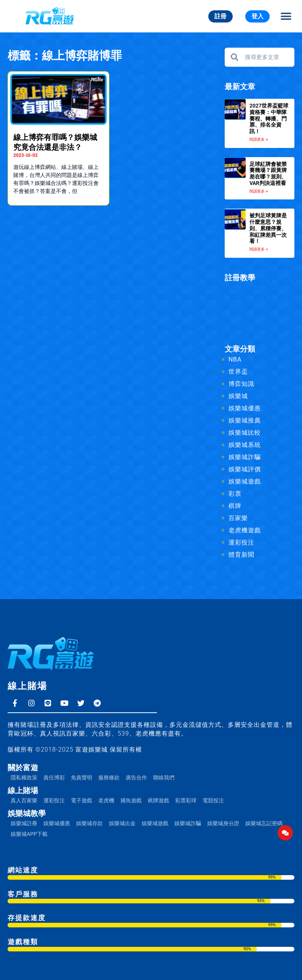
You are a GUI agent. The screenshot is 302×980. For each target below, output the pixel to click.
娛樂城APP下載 (29, 834)
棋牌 (235, 506)
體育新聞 (241, 555)
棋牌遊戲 (158, 800)
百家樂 (238, 518)
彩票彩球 (186, 800)
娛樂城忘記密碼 (264, 823)
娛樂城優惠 (245, 408)
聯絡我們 (164, 778)
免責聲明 (81, 778)
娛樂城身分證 (223, 823)
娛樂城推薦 (245, 420)
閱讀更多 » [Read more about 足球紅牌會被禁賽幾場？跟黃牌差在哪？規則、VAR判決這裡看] (259, 191)
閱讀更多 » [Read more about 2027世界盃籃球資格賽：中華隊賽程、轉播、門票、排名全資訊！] (259, 139)
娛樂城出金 (122, 823)
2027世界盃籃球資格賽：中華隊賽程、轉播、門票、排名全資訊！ (269, 118)
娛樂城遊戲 (245, 481)
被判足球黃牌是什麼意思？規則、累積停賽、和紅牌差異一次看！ (268, 228)
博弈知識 (241, 384)
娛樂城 (238, 396)
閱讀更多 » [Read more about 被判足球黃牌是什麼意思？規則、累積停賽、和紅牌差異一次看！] (259, 249)
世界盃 (238, 372)
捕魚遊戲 (131, 800)
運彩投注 (241, 542)
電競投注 (213, 800)
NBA (235, 359)
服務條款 (109, 778)
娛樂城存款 (89, 823)
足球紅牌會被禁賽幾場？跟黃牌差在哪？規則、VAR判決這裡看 (268, 174)
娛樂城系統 (245, 445)
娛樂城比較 (245, 433)
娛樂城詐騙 (245, 457)
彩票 (235, 494)
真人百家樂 (24, 800)
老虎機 (106, 800)
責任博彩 (54, 778)
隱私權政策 (24, 778)
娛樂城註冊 (24, 823)
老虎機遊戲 (245, 530)
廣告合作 (136, 778)
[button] (286, 16)
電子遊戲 (81, 800)
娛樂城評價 (245, 469)
